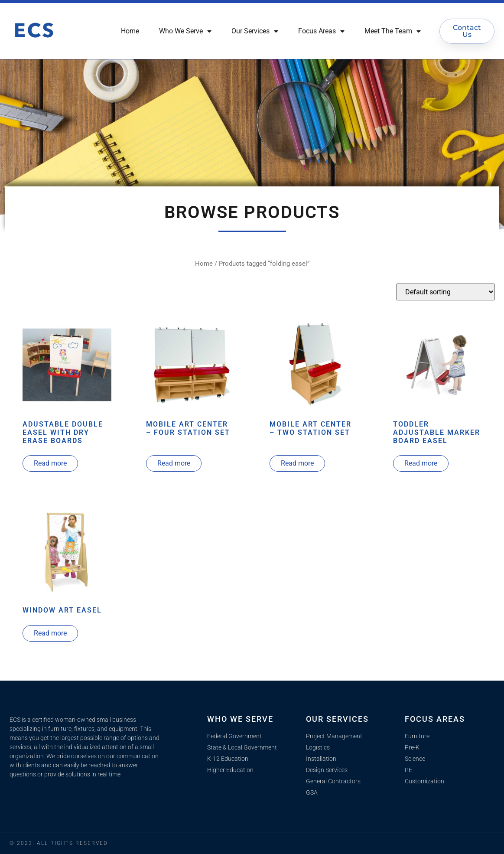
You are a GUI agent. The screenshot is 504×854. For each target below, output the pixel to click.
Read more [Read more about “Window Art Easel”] (50, 633)
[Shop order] (445, 292)
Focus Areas (321, 31)
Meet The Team (393, 31)
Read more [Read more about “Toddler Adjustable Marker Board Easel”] (421, 463)
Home (130, 31)
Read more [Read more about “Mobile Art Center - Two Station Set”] (297, 463)
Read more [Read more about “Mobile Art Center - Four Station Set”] (174, 463)
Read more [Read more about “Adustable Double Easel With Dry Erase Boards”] (50, 463)
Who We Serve (185, 31)
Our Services (255, 31)
